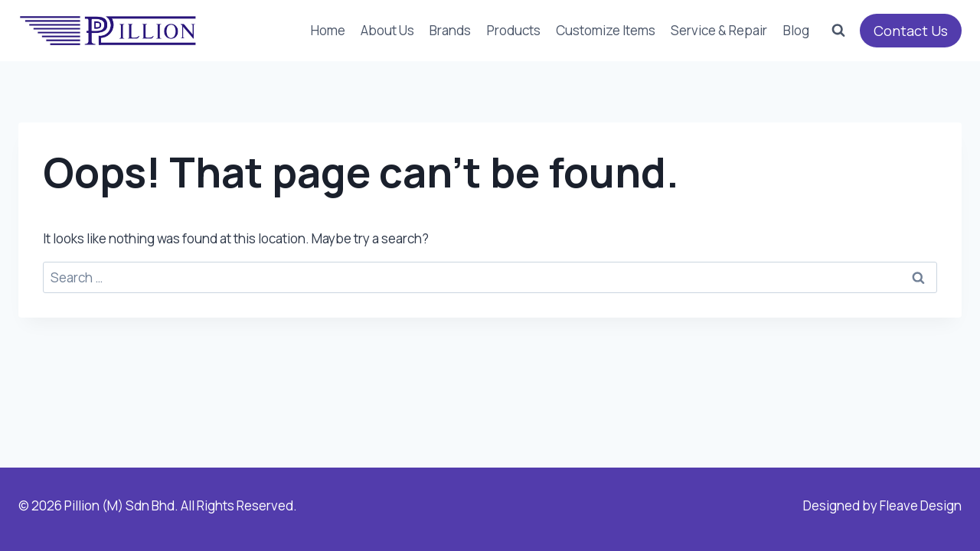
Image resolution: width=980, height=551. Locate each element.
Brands (450, 30)
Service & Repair (719, 30)
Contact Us (911, 31)
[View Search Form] (838, 31)
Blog (796, 30)
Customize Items (606, 30)
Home (328, 30)
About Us (387, 30)
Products (514, 30)
